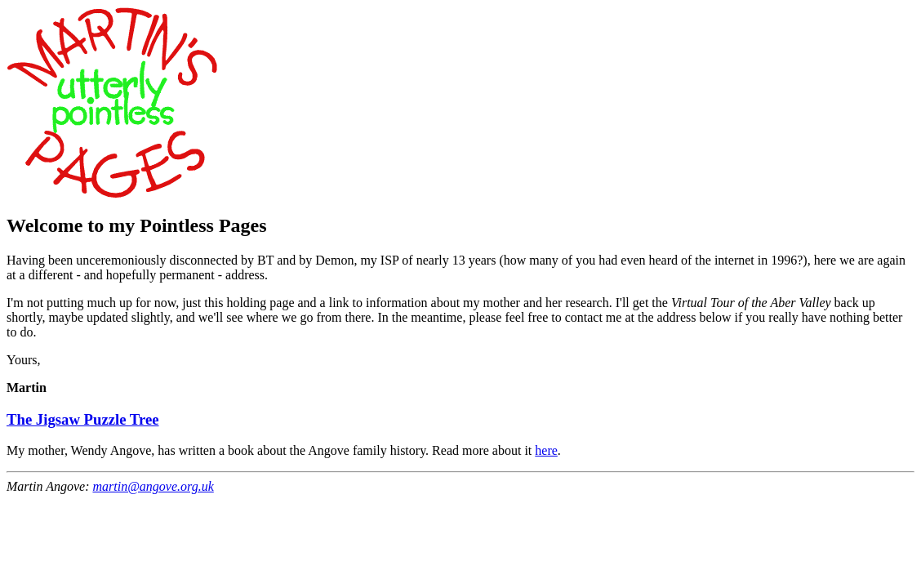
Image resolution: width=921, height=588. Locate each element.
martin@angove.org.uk (153, 486)
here (546, 450)
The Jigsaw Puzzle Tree (82, 419)
